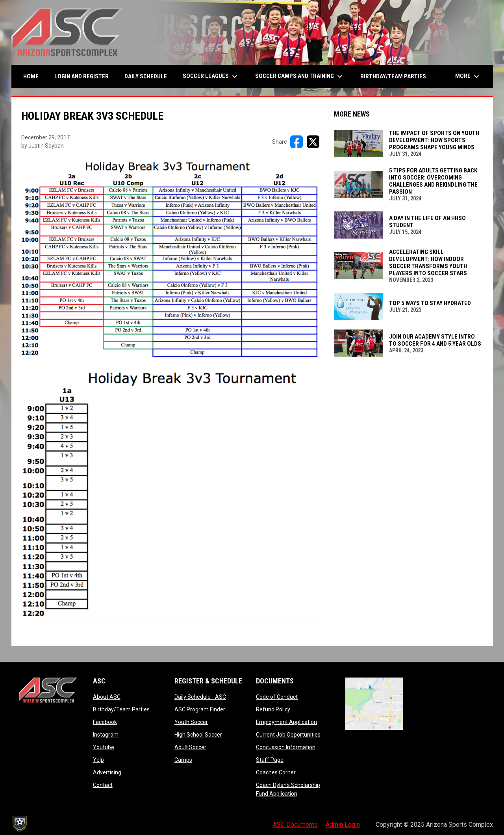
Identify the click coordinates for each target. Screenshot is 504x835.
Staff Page (270, 760)
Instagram (106, 735)
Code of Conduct (277, 697)
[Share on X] (313, 142)
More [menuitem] (468, 76)
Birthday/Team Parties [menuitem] (393, 76)
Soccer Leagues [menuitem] (211, 76)
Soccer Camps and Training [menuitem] (300, 76)
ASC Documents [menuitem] (295, 825)
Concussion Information (286, 747)
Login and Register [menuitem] (84, 76)
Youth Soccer (191, 722)
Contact (103, 785)
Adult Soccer (190, 747)
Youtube (104, 747)
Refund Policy (273, 709)
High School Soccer (198, 735)
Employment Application (286, 722)
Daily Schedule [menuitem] (146, 76)
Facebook (105, 722)
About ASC (107, 697)
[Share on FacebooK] (296, 142)
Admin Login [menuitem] (343, 825)
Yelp (98, 760)
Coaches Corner (276, 772)
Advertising (107, 772)
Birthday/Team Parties (121, 709)
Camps (183, 760)
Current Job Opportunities (288, 735)
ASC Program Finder (200, 709)
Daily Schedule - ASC (200, 697)
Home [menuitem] (31, 76)
